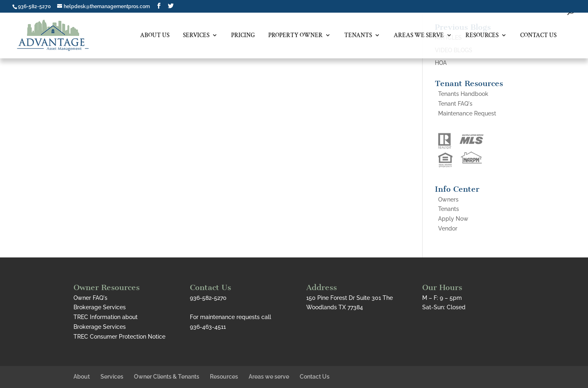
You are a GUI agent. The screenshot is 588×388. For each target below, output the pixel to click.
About (82, 377)
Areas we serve (419, 36)
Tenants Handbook (463, 94)
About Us (155, 36)
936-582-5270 (34, 7)
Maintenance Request (467, 113)
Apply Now (453, 219)
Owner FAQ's (90, 298)
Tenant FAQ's (455, 104)
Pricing (243, 36)
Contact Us (538, 36)
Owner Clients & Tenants (167, 377)
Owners (448, 200)
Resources (482, 36)
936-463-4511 (208, 327)
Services (196, 36)
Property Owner (295, 36)
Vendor (448, 228)
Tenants (358, 36)
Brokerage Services (100, 307)
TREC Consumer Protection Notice (119, 337)
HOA (441, 63)
